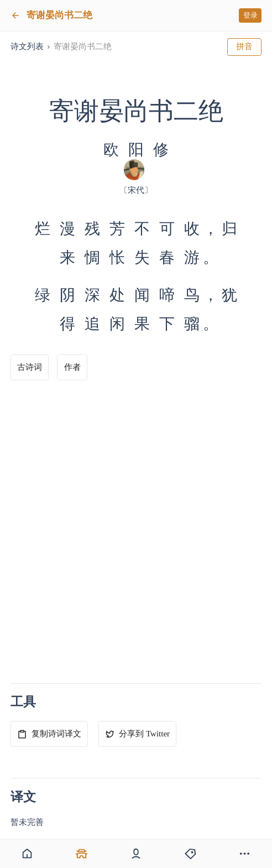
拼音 (244, 46)
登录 (250, 15)
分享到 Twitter (137, 734)
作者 (72, 367)
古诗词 (30, 367)
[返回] (15, 15)
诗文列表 (27, 46)
